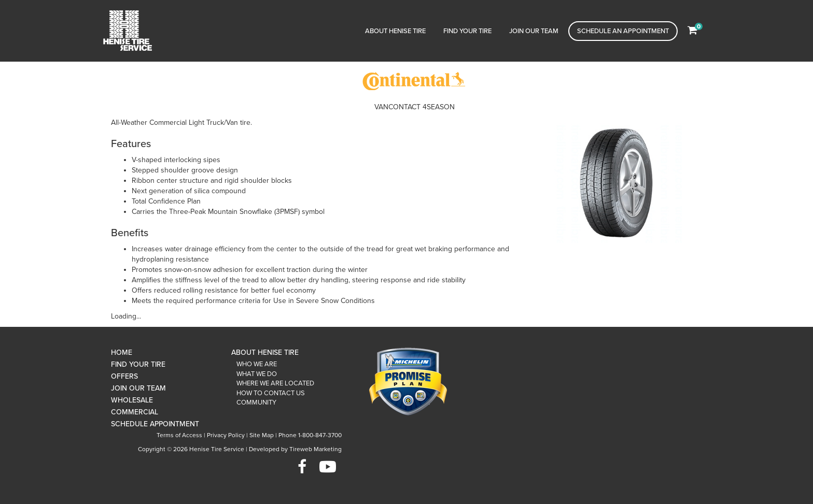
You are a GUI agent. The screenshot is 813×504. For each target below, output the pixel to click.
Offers (124, 376)
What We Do (257, 374)
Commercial (135, 412)
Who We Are (257, 364)
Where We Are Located (275, 383)
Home (122, 352)
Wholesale (132, 400)
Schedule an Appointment (623, 31)
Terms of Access (179, 435)
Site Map (262, 435)
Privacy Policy (226, 435)
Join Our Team (534, 31)
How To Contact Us (271, 393)
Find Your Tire (467, 31)
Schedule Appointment (155, 424)
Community (256, 402)
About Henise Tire (395, 31)
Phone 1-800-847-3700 (310, 435)
